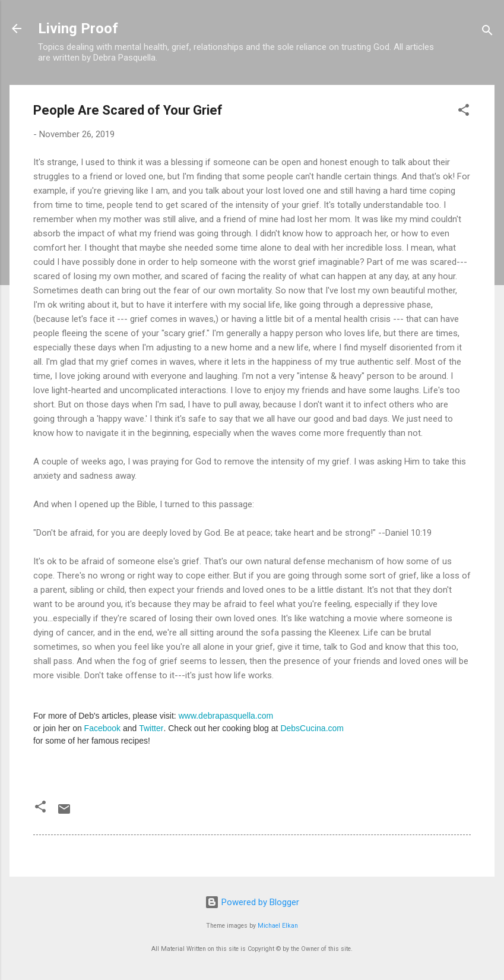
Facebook (102, 728)
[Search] (487, 32)
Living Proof (78, 29)
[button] (464, 112)
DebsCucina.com (312, 728)
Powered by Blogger (252, 902)
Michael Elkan (278, 926)
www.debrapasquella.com (226, 716)
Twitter (151, 728)
